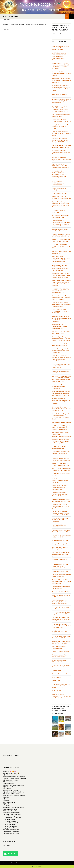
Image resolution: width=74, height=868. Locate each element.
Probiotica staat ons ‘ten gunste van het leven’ (59, 656)
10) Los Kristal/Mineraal (10, 775)
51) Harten (6, 799)
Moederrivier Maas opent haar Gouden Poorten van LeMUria (61, 531)
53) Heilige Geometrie (9, 802)
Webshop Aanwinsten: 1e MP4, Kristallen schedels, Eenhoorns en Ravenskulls (62, 101)
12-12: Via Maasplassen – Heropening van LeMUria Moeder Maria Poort (60, 327)
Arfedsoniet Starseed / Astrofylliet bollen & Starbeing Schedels (61, 152)
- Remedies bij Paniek (10, 821)
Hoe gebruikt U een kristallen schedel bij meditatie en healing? (61, 127)
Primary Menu (72, 16)
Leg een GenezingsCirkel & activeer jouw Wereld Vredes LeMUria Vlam (61, 351)
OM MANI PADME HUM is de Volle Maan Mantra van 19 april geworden (61, 619)
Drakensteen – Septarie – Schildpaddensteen (60, 447)
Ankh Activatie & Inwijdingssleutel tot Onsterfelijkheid (58, 183)
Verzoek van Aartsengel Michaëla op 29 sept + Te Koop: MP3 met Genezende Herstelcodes (62, 358)
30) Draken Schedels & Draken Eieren (14, 785)
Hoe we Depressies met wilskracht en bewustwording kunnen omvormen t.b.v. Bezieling (61, 401)
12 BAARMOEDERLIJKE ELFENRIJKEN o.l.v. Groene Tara (62, 197)
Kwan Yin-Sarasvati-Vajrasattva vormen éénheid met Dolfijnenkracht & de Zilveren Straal (61, 416)
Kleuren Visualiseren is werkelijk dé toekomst (59, 189)
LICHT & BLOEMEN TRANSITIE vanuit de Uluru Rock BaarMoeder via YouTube (61, 166)
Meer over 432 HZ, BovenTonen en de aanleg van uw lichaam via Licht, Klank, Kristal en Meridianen (61, 259)
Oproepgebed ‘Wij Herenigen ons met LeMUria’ (61, 587)
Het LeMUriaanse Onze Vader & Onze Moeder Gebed (62, 637)
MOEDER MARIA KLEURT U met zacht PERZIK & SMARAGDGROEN (61, 291)
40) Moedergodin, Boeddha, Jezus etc (14, 795)
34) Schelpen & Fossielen (10, 790)
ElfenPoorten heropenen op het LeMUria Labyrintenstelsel (61, 459)
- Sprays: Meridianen (10, 824)
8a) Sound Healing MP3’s (10, 811)
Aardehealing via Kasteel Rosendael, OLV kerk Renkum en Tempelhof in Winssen (61, 602)
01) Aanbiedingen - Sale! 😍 (11, 773)
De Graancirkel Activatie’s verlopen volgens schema (60, 95)
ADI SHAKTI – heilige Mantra (61, 592)
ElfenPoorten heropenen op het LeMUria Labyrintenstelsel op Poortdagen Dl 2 (61, 441)
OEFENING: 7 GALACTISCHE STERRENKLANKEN (61, 333)
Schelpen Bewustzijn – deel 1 (61, 571)
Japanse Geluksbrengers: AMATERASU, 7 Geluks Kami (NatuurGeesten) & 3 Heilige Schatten (61, 204)
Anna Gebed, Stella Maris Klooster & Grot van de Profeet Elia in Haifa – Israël (62, 626)
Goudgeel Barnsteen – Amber (61, 674)
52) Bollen (6, 800)
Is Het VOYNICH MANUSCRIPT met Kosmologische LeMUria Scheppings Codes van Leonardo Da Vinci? (59, 174)
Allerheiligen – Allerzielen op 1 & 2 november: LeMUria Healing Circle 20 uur (61, 80)
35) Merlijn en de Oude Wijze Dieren (13, 792)
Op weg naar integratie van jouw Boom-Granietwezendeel (61, 230)
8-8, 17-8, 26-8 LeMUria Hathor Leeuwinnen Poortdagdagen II (61, 469)
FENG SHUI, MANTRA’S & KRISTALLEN (60, 211)
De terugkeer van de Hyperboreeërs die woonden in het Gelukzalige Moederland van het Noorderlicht (61, 223)
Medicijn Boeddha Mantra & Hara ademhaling (60, 647)
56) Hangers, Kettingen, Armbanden (14, 807)
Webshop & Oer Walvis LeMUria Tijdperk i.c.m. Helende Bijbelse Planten (61, 159)
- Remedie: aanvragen (10, 816)
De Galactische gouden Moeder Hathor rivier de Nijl (62, 536)
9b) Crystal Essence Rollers (11, 830)
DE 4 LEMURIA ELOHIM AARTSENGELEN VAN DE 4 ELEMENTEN (60, 311)
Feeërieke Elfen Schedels (60, 193)
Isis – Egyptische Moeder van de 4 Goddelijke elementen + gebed (61, 554)
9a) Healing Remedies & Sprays (12, 814)
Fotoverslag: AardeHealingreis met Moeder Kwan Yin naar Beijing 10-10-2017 (61, 686)
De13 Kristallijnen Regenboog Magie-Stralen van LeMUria (61, 613)
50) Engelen (6, 797)
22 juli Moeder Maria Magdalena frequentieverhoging (61, 575)
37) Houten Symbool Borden (11, 794)
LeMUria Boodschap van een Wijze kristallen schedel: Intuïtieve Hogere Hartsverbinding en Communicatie (61, 56)
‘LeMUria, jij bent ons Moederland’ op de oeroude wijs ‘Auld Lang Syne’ (62, 696)
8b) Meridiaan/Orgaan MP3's (11, 812)
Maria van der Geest (11, 16)
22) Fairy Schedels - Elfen (10, 780)
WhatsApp (13, 853)
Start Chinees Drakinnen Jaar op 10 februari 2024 (61, 216)
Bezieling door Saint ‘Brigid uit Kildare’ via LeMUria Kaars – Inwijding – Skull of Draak (61, 427)
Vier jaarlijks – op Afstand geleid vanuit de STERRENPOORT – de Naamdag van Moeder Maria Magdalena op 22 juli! (62, 379)
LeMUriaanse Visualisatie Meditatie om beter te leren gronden (60, 506)
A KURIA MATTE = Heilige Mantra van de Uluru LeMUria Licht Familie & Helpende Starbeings (61, 66)
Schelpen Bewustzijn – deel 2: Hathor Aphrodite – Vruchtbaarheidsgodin (61, 566)
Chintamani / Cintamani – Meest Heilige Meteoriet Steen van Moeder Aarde (61, 409)
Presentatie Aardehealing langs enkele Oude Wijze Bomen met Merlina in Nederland (62, 298)
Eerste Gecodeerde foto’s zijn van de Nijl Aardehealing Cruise (61, 500)
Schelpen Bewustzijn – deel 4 (61, 540)
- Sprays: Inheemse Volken (12, 823)
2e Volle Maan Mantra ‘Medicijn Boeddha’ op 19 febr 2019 (61, 642)
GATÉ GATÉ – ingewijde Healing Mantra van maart (60, 632)
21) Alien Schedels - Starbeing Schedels (15, 778)
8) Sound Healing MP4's (10, 809)
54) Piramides (7, 804)
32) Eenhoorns (7, 789)
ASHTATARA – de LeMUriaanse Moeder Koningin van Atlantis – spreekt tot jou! (62, 581)
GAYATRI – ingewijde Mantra (61, 652)
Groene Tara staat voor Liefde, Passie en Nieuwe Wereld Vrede (61, 453)
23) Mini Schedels (8, 782)
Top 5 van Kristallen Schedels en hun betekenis (61, 115)
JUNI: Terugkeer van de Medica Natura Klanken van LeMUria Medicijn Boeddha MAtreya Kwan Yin (61, 283)
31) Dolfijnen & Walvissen (10, 787)
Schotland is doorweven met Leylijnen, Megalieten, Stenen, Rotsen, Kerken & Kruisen (61, 275)
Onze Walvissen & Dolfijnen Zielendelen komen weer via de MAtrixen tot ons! (61, 304)
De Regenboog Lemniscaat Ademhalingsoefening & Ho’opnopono (60, 386)
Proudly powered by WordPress (11, 863)
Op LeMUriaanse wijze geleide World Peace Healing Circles (61, 235)
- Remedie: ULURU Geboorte (12, 818)
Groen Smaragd (57, 677)
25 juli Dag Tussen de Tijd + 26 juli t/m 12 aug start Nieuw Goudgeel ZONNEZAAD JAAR (61, 140)
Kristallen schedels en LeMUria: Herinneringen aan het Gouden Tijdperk (62, 73)
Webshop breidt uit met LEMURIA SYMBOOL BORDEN (61, 121)
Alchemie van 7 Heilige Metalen (61, 422)
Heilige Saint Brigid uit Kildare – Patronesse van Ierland (61, 666)
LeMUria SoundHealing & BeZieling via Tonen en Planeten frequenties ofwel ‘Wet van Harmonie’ (60, 268)
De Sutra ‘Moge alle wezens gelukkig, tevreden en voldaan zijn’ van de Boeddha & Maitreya (61, 513)
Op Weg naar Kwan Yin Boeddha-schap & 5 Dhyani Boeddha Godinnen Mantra (60, 494)
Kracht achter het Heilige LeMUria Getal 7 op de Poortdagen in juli (60, 487)
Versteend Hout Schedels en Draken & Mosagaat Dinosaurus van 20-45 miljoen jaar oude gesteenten (62, 319)
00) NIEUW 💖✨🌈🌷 (10, 771)
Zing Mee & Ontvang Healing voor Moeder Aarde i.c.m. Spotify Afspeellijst (61, 48)
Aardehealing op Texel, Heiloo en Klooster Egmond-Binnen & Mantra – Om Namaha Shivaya (61, 339)
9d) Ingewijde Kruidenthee (11, 833)
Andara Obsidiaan (57, 691)
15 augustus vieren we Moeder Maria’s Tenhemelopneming (61, 240)
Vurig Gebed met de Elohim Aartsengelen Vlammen (60, 548)
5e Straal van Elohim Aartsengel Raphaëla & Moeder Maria (62, 345)
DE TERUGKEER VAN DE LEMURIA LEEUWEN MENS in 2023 (61, 246)
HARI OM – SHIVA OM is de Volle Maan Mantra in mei (61, 608)
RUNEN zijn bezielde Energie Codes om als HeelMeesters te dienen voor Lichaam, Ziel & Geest (61, 88)
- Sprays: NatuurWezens (11, 828)
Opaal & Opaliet (57, 670)
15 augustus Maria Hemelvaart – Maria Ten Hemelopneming (61, 464)
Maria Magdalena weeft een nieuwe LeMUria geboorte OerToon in (60, 481)
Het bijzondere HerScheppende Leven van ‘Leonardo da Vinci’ (62, 146)
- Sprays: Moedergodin (10, 826)
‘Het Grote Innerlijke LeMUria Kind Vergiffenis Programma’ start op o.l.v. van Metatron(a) (61, 393)
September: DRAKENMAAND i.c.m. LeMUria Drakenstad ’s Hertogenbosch (61, 366)
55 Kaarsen (6, 806)
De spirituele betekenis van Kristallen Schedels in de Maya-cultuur (61, 133)
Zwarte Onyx (56, 681)
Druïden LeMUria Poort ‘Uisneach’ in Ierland (59, 661)
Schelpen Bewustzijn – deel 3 (61, 544)
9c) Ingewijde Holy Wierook (11, 831)
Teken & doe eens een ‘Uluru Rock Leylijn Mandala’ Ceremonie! (61, 520)
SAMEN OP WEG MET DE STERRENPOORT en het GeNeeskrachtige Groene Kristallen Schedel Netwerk (60, 109)
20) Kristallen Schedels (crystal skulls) (14, 777)
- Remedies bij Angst (10, 819)
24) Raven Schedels (9, 783)
